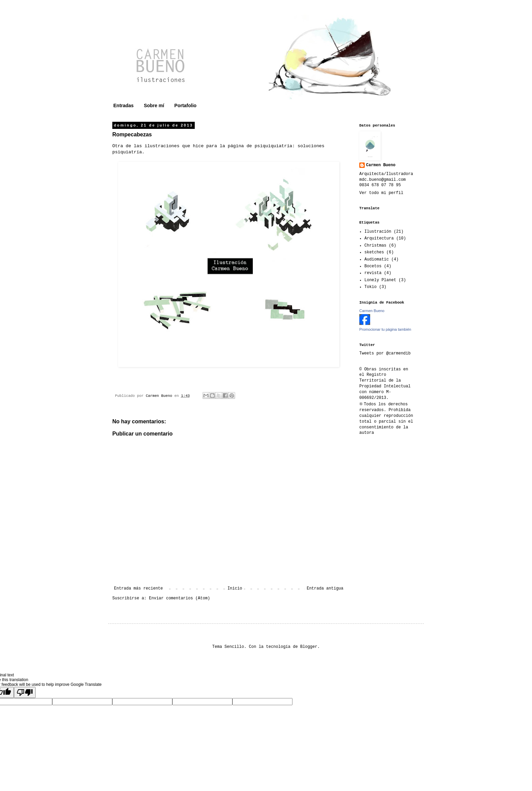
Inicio (235, 589)
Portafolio (185, 105)
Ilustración (378, 232)
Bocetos (373, 266)
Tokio (370, 287)
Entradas (123, 105)
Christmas (375, 246)
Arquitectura (379, 238)
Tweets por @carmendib (385, 353)
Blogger (309, 647)
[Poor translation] (25, 692)
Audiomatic (377, 259)
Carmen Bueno (381, 165)
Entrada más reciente (138, 589)
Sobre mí (154, 105)
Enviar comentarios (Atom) (179, 598)
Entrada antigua (325, 589)
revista (373, 273)
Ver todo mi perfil (381, 193)
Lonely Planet (380, 280)
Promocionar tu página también (385, 329)
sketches (374, 252)
